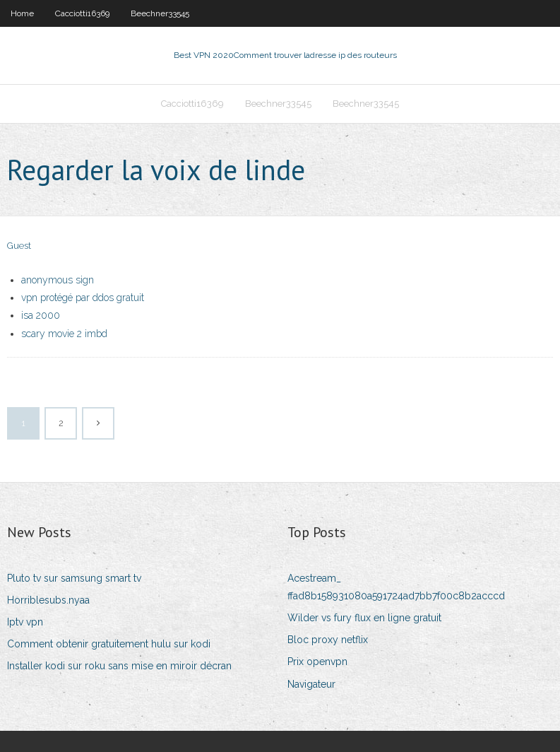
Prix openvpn (317, 662)
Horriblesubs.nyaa (48, 600)
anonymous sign (58, 280)
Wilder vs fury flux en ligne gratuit (364, 618)
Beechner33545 (160, 13)
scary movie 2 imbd (64, 334)
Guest (19, 246)
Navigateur (311, 684)
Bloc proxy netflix (328, 640)
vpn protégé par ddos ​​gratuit (83, 298)
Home (22, 13)
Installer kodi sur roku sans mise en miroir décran (119, 666)
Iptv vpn (25, 622)
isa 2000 (41, 315)
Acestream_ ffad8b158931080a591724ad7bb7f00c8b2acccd (396, 587)
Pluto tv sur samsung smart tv (74, 578)
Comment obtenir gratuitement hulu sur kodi (109, 644)
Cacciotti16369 (82, 13)
